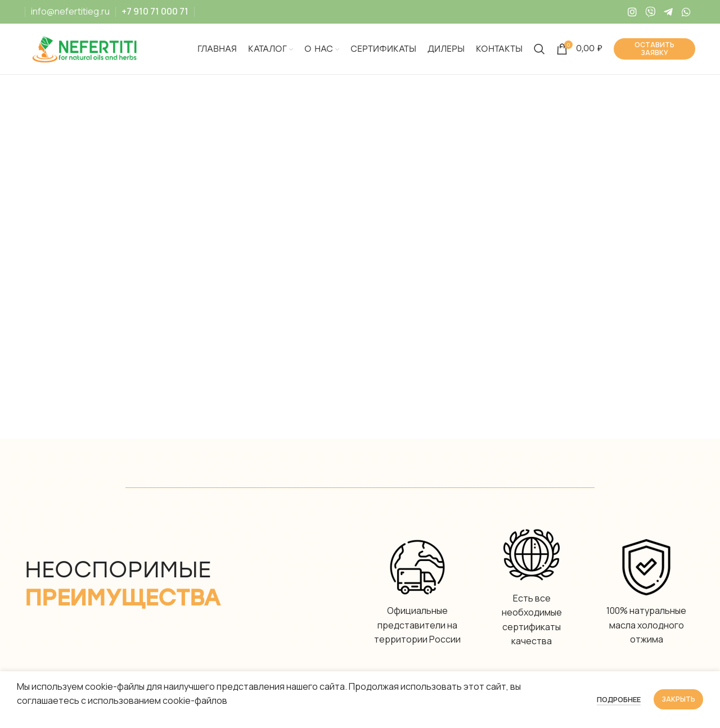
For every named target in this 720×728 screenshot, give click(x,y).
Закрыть (678, 699)
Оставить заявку (654, 49)
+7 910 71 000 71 (155, 11)
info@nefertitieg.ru (70, 11)
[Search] (539, 49)
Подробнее (619, 699)
